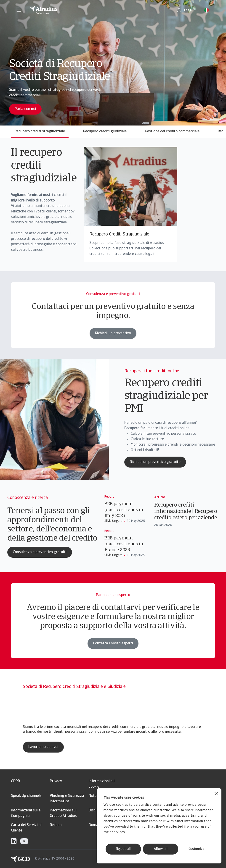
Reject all (123, 849)
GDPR (15, 781)
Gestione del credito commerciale (172, 131)
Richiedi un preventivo (113, 344)
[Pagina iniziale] (97, 10)
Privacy (56, 781)
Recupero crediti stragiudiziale (40, 131)
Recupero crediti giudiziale (105, 131)
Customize (196, 849)
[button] (19, 10)
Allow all (161, 849)
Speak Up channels (26, 796)
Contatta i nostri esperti (113, 654)
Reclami (56, 825)
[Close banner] (216, 794)
